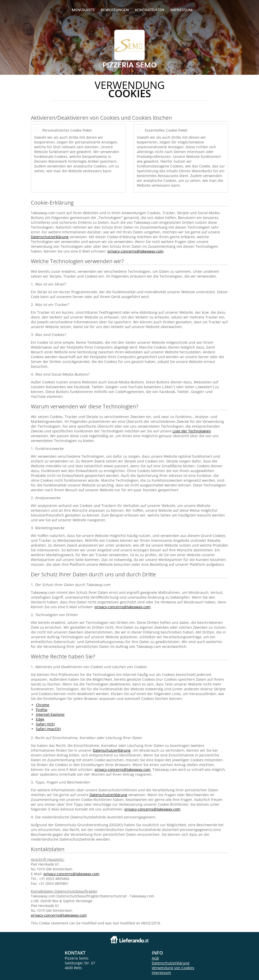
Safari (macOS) (48, 729)
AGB (155, 958)
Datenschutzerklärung (50, 237)
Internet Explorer (50, 714)
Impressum (181, 10)
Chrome (43, 705)
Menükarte (83, 10)
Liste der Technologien (192, 431)
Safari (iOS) (45, 724)
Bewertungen (115, 10)
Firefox (42, 710)
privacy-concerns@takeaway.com (135, 251)
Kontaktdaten (149, 10)
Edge (40, 719)
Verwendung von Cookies (173, 968)
